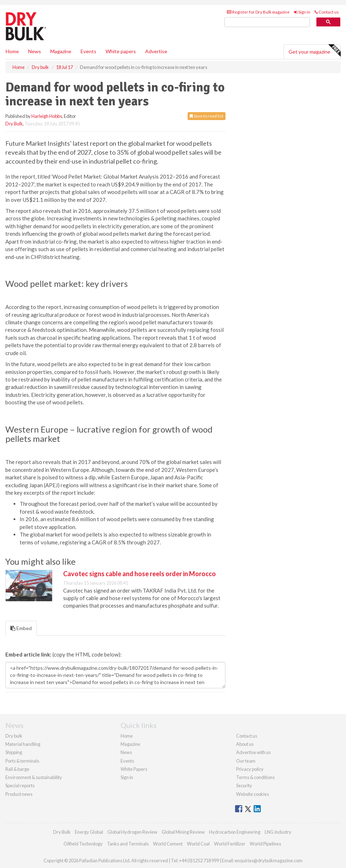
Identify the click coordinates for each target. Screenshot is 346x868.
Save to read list (207, 116)
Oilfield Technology (83, 844)
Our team (246, 761)
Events (88, 51)
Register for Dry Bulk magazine (258, 12)
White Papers (134, 769)
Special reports (20, 785)
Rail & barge (17, 769)
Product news (19, 794)
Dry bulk (14, 736)
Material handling (23, 744)
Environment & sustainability (34, 777)
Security (244, 785)
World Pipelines (265, 844)
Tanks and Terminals (128, 844)
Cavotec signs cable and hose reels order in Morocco (139, 574)
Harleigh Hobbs (47, 116)
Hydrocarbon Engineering (235, 832)
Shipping (14, 752)
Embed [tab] (21, 628)
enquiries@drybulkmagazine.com (269, 860)
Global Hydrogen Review (132, 832)
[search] (267, 22)
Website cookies (253, 794)
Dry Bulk (14, 124)
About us (245, 744)
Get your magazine (314, 51)
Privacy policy (250, 769)
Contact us (327, 12)
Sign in (302, 12)
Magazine (61, 51)
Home (12, 51)
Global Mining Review (183, 832)
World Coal (198, 844)
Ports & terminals (22, 761)
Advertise (156, 51)
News (126, 752)
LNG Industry (278, 832)
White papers (121, 51)
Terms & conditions (255, 777)
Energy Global (89, 832)
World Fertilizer (230, 844)
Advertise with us (253, 752)
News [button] (35, 51)
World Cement (168, 844)
